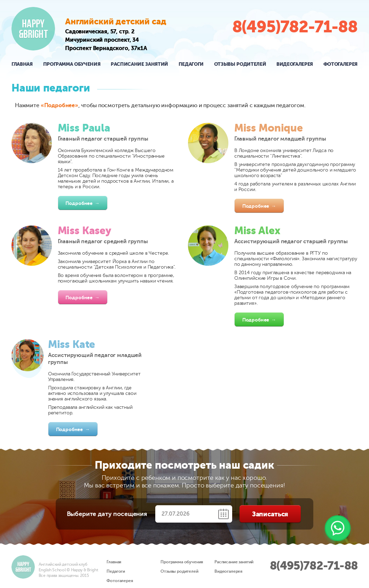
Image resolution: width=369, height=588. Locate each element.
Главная (22, 64)
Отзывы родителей (240, 64)
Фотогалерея (340, 64)
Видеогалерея (295, 64)
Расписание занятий (139, 64)
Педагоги (191, 64)
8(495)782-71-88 (295, 27)
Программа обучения (72, 64)
